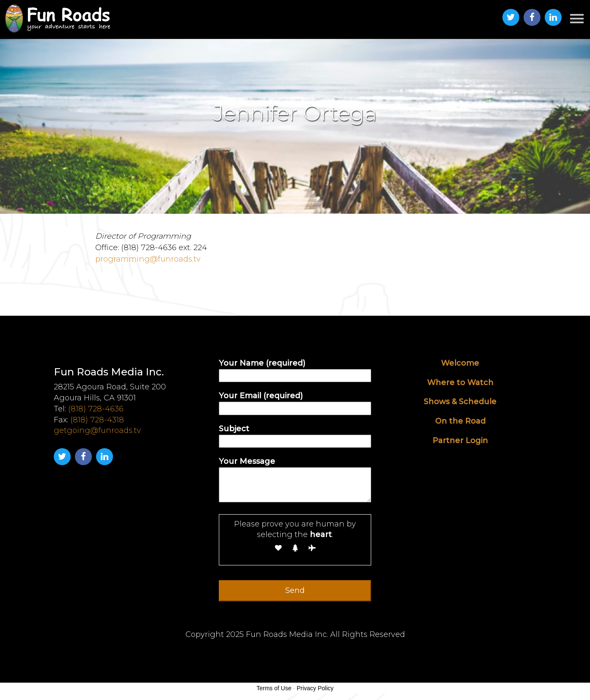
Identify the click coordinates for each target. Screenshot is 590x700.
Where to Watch (460, 383)
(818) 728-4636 (96, 409)
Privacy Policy (315, 688)
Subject (295, 435)
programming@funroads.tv (148, 259)
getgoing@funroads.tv (97, 430)
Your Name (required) (295, 369)
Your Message (295, 481)
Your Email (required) (295, 402)
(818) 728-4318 (97, 420)
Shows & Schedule (460, 402)
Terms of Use (274, 688)
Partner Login (460, 441)
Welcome (460, 363)
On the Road (460, 421)
